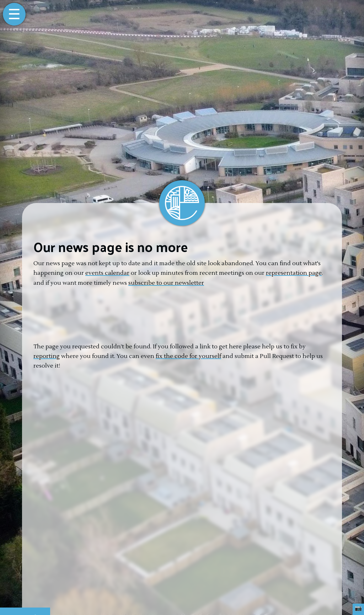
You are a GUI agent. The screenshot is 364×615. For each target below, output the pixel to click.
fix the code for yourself (188, 356)
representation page (294, 273)
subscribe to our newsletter (166, 283)
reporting (47, 356)
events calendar (107, 273)
